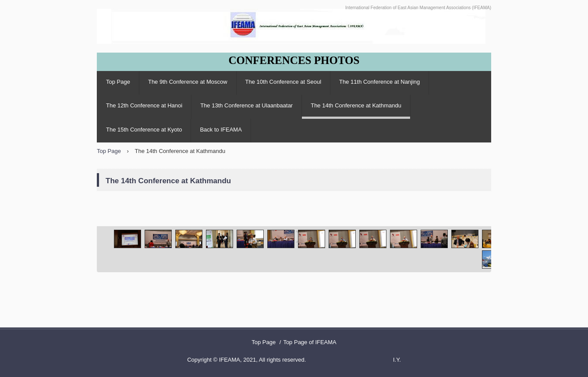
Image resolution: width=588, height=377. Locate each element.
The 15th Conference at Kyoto (144, 130)
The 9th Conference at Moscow (188, 82)
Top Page (118, 82)
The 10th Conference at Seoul (283, 82)
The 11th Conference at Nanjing (379, 82)
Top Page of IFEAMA (310, 342)
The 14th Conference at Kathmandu (356, 105)
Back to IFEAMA (221, 130)
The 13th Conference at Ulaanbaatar (246, 105)
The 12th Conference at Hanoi (144, 105)
